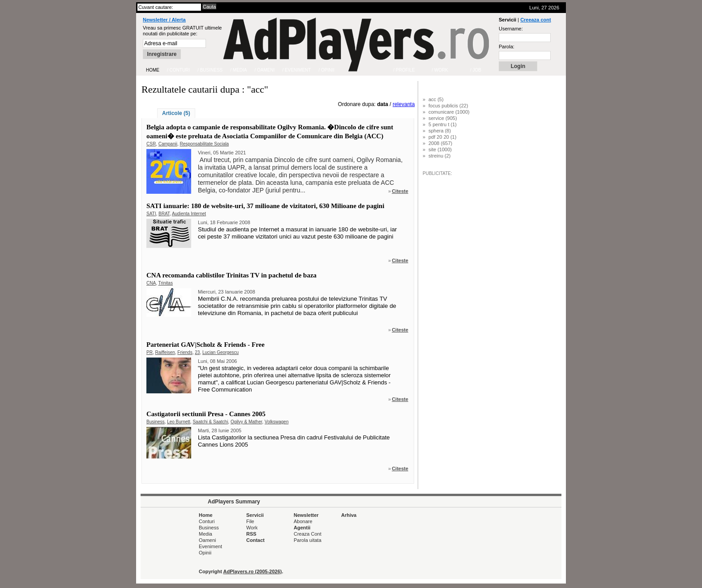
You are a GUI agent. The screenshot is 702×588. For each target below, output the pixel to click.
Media (205, 534)
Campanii (168, 144)
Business (156, 422)
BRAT (164, 214)
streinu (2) (440, 156)
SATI (151, 214)
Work (252, 528)
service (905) (443, 118)
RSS (251, 534)
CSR (151, 144)
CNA (151, 283)
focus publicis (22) (448, 106)
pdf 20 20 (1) (442, 137)
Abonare (303, 521)
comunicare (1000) (449, 112)
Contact (255, 540)
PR (150, 352)
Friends (185, 352)
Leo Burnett (179, 422)
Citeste (400, 191)
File (250, 521)
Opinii (205, 553)
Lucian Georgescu (220, 352)
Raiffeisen (165, 352)
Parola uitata (308, 540)
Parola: (507, 47)
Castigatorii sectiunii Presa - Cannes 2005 (206, 414)
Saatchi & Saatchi (210, 422)
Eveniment (210, 546)
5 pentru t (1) (443, 124)
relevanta (404, 104)
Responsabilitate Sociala (205, 144)
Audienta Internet (189, 214)
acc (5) (436, 99)
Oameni (208, 540)
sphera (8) (440, 131)
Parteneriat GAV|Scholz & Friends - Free (205, 345)
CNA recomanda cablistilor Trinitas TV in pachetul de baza (231, 275)
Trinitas (166, 283)
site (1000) (440, 149)
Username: (511, 29)
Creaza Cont (308, 534)
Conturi (207, 521)
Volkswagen (276, 422)
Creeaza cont (535, 20)
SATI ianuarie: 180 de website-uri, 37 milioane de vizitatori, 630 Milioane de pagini (265, 206)
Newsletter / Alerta (164, 20)
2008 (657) (440, 143)
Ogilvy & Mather (246, 422)
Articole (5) (176, 113)
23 (197, 352)
